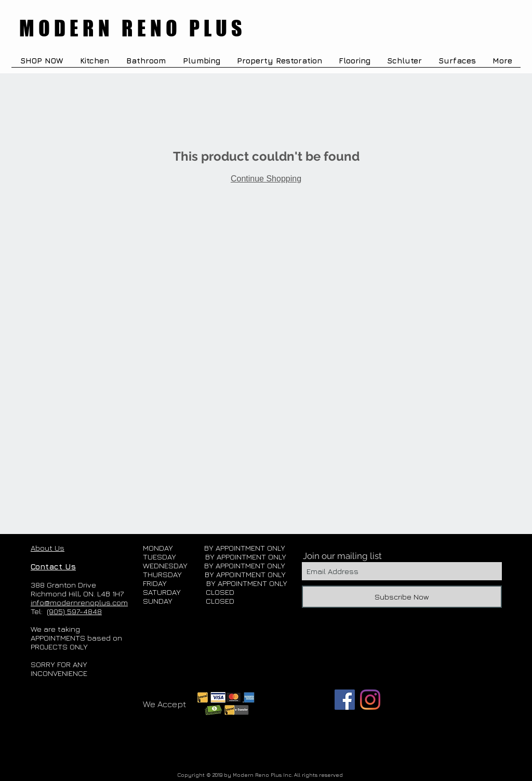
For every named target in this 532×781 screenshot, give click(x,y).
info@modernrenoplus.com (79, 602)
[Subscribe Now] (402, 597)
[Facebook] (345, 700)
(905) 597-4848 (74, 611)
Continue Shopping (266, 179)
